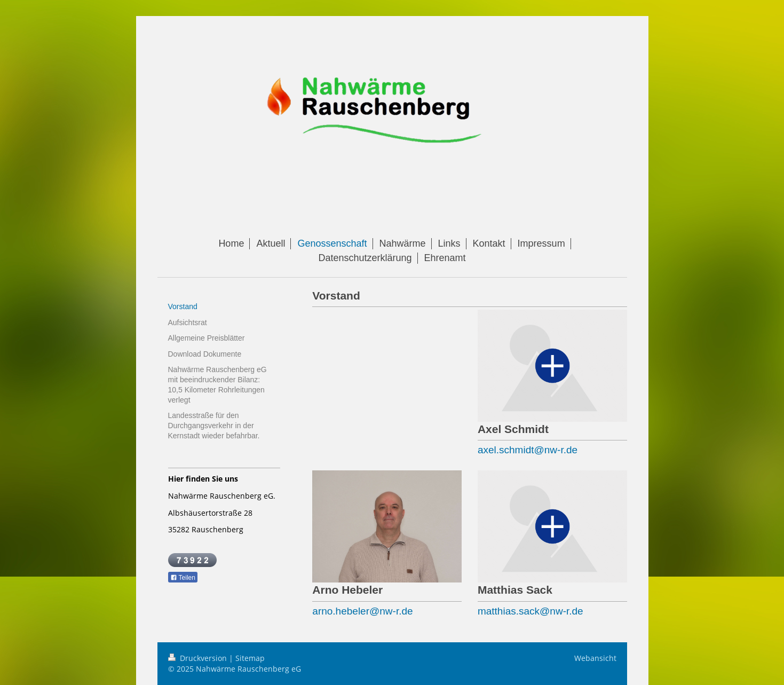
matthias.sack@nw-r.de (530, 611)
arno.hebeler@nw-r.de (362, 611)
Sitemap (250, 658)
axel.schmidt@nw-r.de (528, 450)
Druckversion (199, 658)
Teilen (183, 578)
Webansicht (595, 658)
